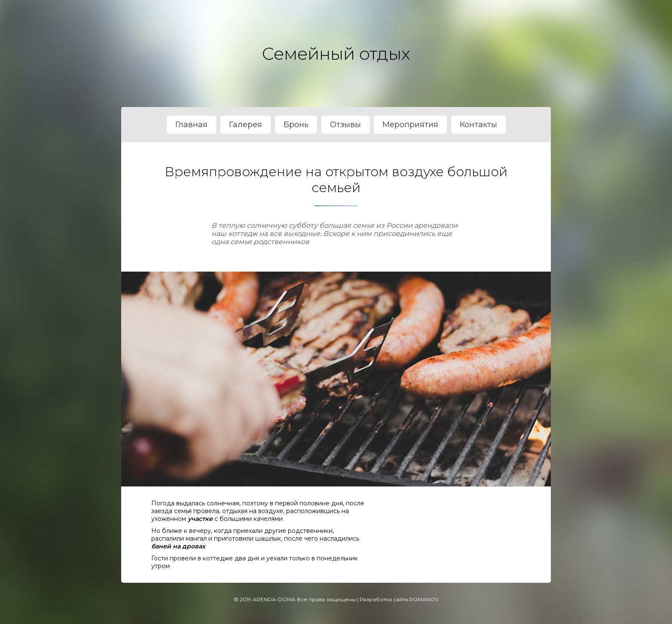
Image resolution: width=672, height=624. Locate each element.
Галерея (246, 125)
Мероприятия (410, 125)
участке (200, 519)
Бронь (296, 125)
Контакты (478, 125)
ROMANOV (424, 599)
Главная (191, 125)
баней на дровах (178, 546)
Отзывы (345, 125)
